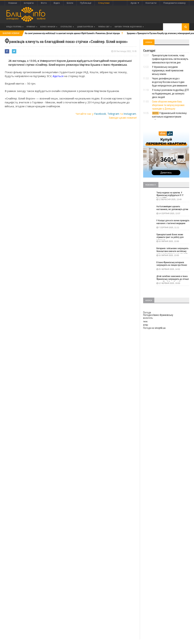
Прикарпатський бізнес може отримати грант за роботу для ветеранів (170, 237)
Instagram (130, 114)
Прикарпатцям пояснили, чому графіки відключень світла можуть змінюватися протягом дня (170, 59)
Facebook (100, 114)
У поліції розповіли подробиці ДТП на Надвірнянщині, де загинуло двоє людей (170, 94)
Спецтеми (104, 3)
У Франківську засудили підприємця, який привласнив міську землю (168, 70)
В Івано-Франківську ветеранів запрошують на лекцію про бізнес (172, 264)
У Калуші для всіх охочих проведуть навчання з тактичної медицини (173, 222)
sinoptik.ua (160, 328)
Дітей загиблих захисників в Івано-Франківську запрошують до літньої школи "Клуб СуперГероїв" (173, 278)
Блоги (70, 3)
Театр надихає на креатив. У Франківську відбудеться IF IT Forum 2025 (170, 195)
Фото (44, 3)
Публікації (86, 3)
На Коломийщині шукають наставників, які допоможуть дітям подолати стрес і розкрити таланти (172, 208)
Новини (13, 3)
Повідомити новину (175, 3)
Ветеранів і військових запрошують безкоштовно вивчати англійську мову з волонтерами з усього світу (172, 250)
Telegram (113, 114)
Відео (57, 3)
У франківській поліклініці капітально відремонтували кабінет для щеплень (169, 117)
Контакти (151, 3)
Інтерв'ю (29, 3)
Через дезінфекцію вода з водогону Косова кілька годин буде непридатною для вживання (170, 82)
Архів (135, 3)
